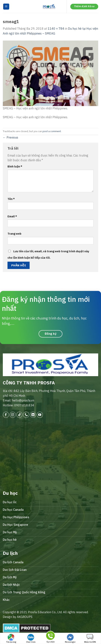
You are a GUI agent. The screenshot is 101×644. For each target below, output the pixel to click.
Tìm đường (11, 639)
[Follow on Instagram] (13, 415)
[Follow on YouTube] (40, 415)
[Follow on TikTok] (19, 415)
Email (12, 216)
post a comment (52, 131)
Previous (10, 137)
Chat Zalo (31, 639)
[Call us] (26, 415)
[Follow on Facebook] (6, 415)
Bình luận (15, 166)
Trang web (14, 234)
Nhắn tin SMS (90, 639)
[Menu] (6, 7)
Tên (11, 199)
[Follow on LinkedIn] (33, 415)
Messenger (70, 639)
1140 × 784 (56, 29)
